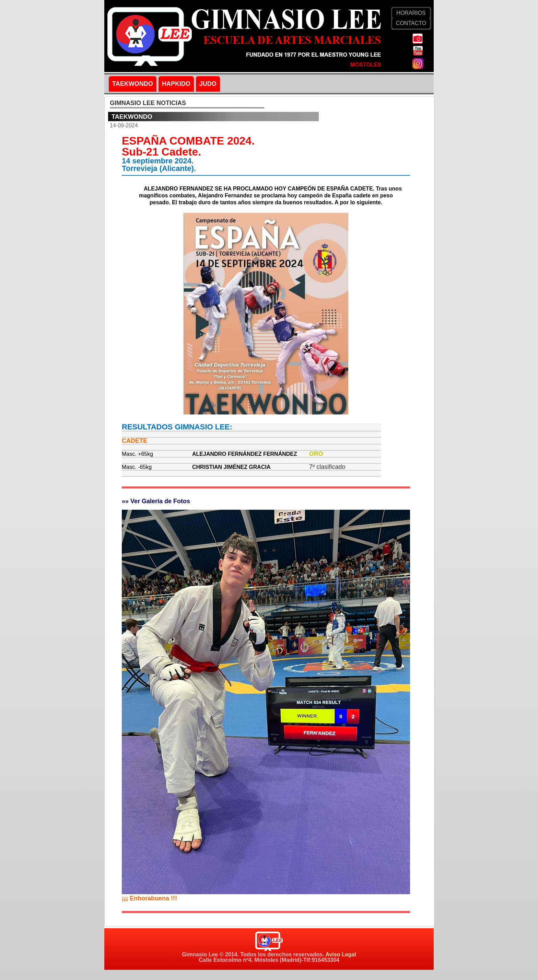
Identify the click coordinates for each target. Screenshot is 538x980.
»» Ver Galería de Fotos (156, 501)
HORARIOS (411, 13)
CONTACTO (411, 23)
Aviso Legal (341, 954)
